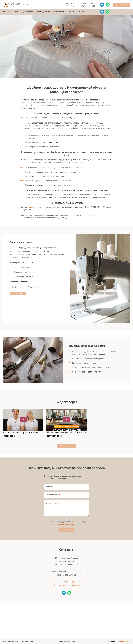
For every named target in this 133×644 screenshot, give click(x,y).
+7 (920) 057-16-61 (88, 6)
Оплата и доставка (43, 12)
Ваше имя (50, 487)
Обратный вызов (121, 5)
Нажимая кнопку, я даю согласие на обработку (67, 523)
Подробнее (18, 293)
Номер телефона (52, 495)
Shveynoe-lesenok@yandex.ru (67, 585)
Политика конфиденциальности (66, 642)
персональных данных (67, 524)
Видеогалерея (59, 12)
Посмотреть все (67, 446)
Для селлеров (28, 12)
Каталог (16, 12)
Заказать (82, 12)
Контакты (71, 12)
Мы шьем (6, 12)
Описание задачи (53, 503)
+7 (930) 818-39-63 (88, 3)
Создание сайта (123, 642)
